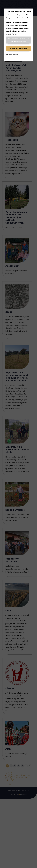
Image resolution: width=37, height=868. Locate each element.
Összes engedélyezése (18, 48)
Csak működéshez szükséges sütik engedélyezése (18, 40)
